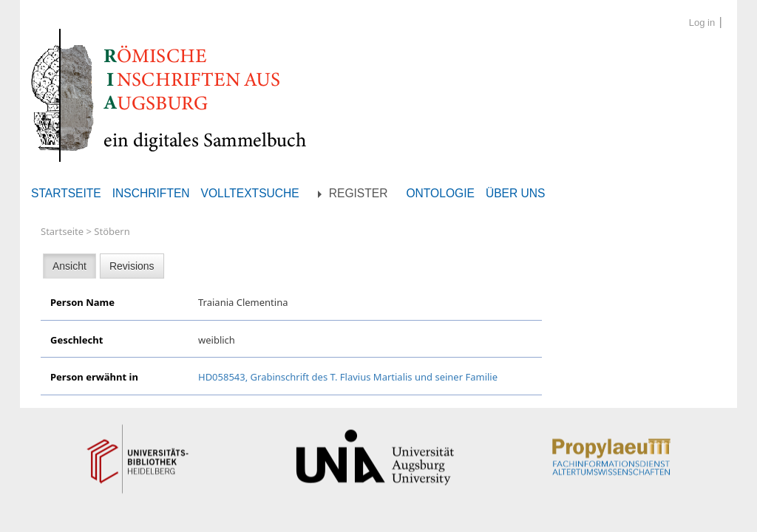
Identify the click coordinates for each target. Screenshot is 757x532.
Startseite (66, 193)
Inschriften (151, 193)
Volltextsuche (250, 193)
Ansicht (69, 266)
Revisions (132, 266)
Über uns (516, 193)
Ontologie (440, 193)
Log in (702, 23)
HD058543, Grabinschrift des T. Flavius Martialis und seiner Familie (348, 377)
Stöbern (112, 231)
